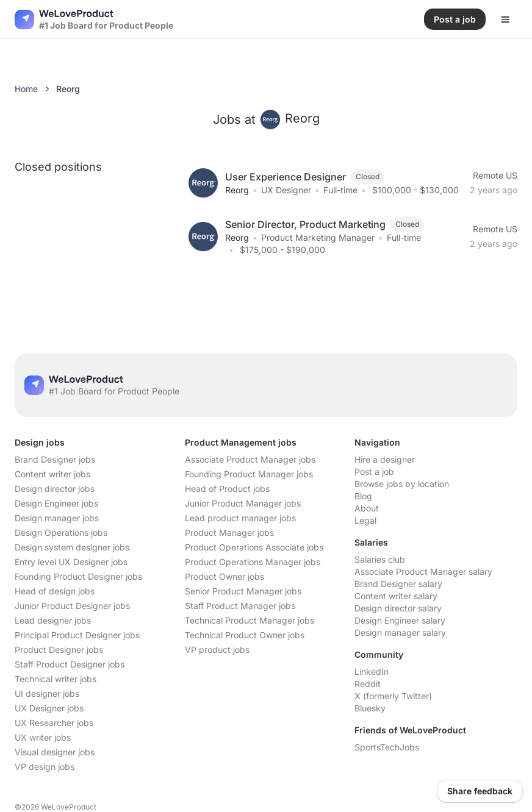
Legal (365, 520)
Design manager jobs (57, 518)
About (367, 508)
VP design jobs (45, 767)
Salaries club (380, 559)
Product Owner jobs (225, 576)
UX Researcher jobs (54, 723)
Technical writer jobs (56, 679)
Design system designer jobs (72, 547)
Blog (363, 496)
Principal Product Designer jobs (77, 635)
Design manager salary (400, 632)
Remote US (495, 175)
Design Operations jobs (61, 532)
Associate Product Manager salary (423, 572)
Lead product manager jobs (240, 518)
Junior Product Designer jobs (72, 606)
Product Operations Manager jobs (253, 562)
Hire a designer (385, 459)
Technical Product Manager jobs (250, 620)
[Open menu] (505, 20)
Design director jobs (55, 489)
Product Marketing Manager (318, 237)
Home (26, 89)
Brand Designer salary (398, 584)
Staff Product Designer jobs (70, 664)
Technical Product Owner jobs (245, 635)
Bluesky (370, 708)
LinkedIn (372, 671)
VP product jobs (217, 650)
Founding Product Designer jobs (78, 576)
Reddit (368, 684)
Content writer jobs (52, 474)
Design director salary (398, 608)
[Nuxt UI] (94, 20)
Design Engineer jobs (56, 503)
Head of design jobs (55, 591)
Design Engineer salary (400, 620)
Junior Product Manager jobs (243, 503)
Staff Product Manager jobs (240, 606)
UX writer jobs (43, 737)
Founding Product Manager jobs (249, 474)
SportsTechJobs (387, 747)
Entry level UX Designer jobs (71, 562)
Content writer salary (396, 596)
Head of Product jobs (227, 489)
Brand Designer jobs (55, 459)
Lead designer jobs (53, 620)
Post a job (374, 472)
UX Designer (286, 190)
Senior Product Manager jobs (243, 591)
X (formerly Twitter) (393, 696)
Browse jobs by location (402, 484)
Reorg (237, 190)
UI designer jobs (47, 693)
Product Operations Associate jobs (254, 547)
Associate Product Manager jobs (250, 459)
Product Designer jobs (59, 650)
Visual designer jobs (55, 752)
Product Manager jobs (229, 532)
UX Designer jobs (49, 708)
